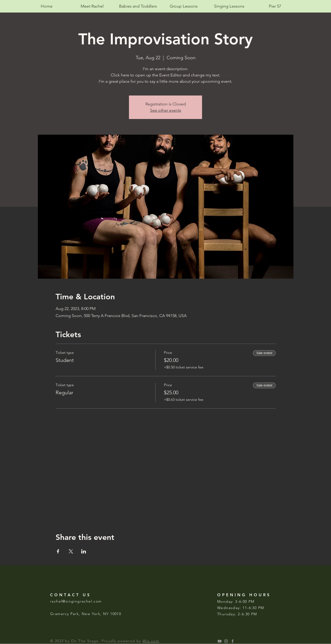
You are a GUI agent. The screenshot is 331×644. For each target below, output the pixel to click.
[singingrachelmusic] (226, 641)
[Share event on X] (71, 551)
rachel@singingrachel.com (76, 601)
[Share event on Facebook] (58, 551)
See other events (166, 110)
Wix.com (151, 641)
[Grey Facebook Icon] (233, 641)
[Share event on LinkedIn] (84, 551)
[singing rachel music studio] (220, 641)
